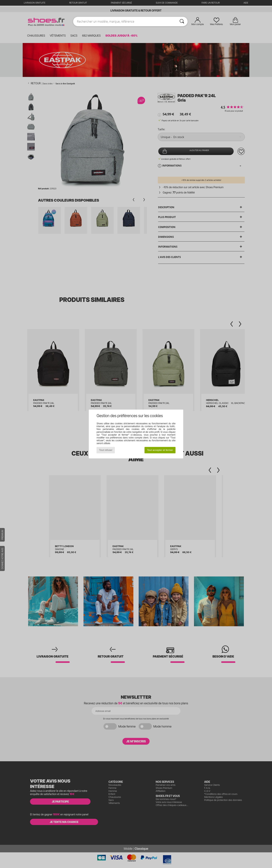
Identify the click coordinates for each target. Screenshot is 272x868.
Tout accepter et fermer (160, 450)
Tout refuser (106, 450)
